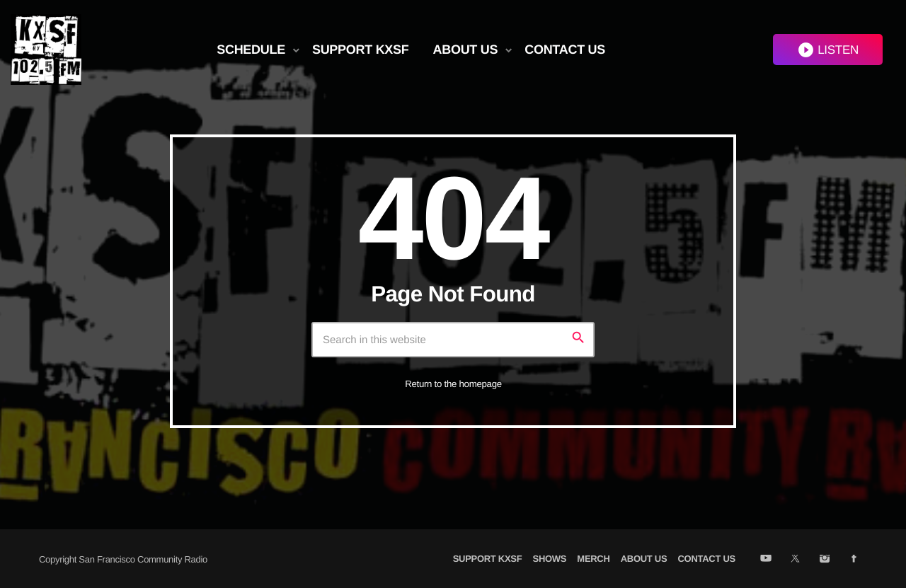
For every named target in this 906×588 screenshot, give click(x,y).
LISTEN (828, 50)
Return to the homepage (453, 384)
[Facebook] (854, 560)
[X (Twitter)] (795, 560)
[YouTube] (765, 560)
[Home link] (46, 50)
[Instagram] (824, 560)
